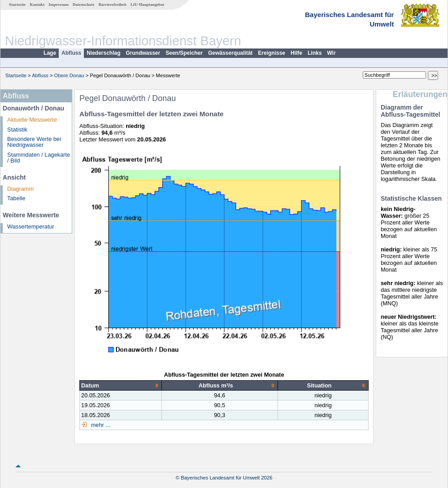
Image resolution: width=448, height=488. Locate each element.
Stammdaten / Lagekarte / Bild (39, 158)
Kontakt (37, 4)
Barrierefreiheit (113, 4)
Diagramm (20, 189)
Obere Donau (69, 75)
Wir (331, 53)
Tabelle (16, 198)
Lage (50, 53)
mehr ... (100, 425)
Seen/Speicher (184, 53)
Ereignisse (272, 53)
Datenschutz (84, 4)
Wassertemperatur (31, 226)
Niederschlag (103, 53)
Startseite (17, 4)
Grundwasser (143, 53)
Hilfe (296, 53)
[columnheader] (121, 385)
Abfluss (71, 53)
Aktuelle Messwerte (32, 120)
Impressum (59, 4)
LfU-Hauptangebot (147, 4)
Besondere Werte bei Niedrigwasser (34, 142)
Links (315, 53)
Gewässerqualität (230, 53)
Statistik (17, 130)
